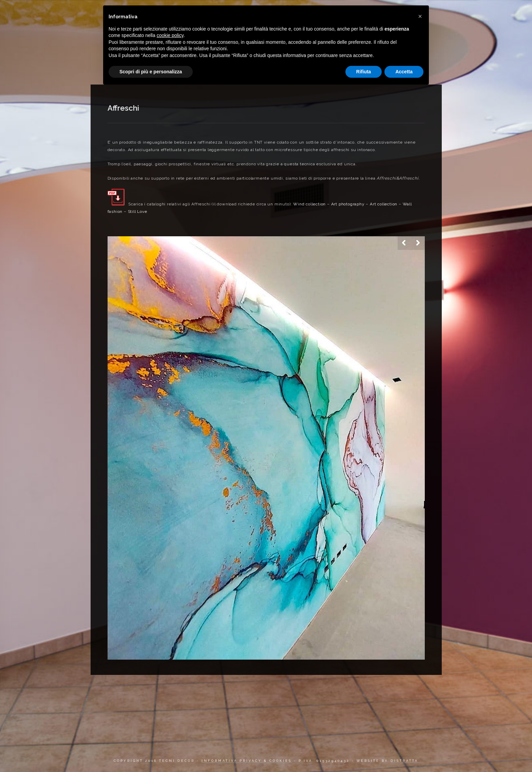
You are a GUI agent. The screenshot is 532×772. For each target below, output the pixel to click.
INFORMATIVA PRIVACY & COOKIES (247, 761)
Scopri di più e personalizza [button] (151, 72)
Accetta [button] (404, 72)
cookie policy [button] (170, 35)
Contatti (435, 12)
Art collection (384, 204)
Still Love (138, 212)
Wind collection (309, 204)
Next (418, 243)
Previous (404, 243)
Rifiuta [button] (364, 72)
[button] (420, 16)
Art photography (348, 204)
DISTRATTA (404, 761)
